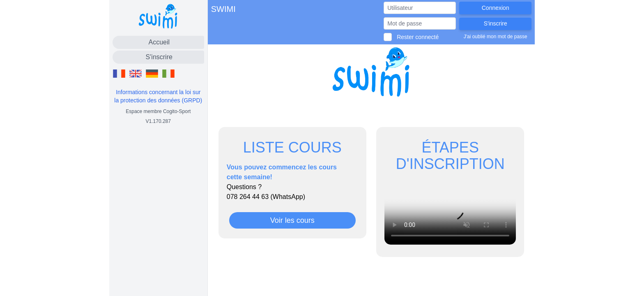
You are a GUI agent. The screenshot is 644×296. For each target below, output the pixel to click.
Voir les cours (292, 220)
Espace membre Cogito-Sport (158, 111)
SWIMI (223, 9)
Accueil (159, 42)
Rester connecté (418, 37)
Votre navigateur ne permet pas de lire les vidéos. (450, 212)
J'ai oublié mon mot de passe (496, 37)
